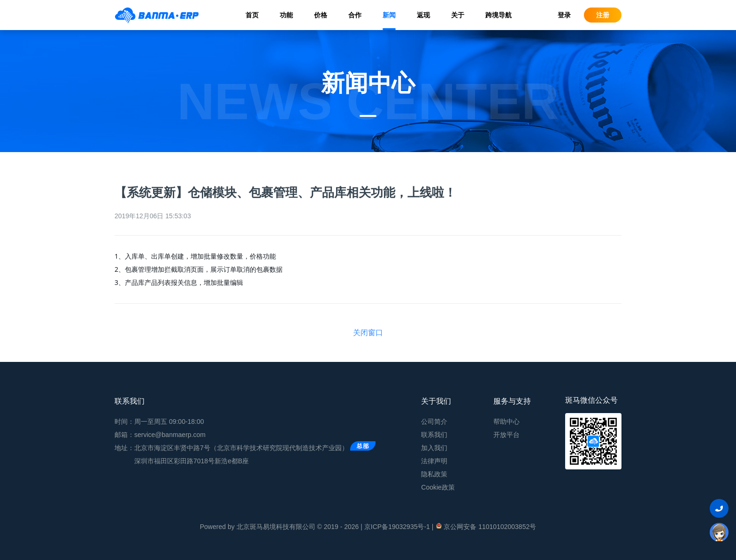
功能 (286, 15)
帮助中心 (506, 422)
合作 (355, 15)
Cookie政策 (438, 487)
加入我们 (434, 448)
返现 (423, 15)
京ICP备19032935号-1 (397, 527)
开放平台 (506, 435)
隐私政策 (434, 474)
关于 (458, 15)
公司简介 (434, 422)
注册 (603, 15)
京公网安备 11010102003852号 (486, 526)
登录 (564, 15)
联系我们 (434, 435)
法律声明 (434, 461)
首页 (252, 15)
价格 (321, 15)
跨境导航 (498, 15)
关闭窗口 (368, 333)
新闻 (389, 15)
